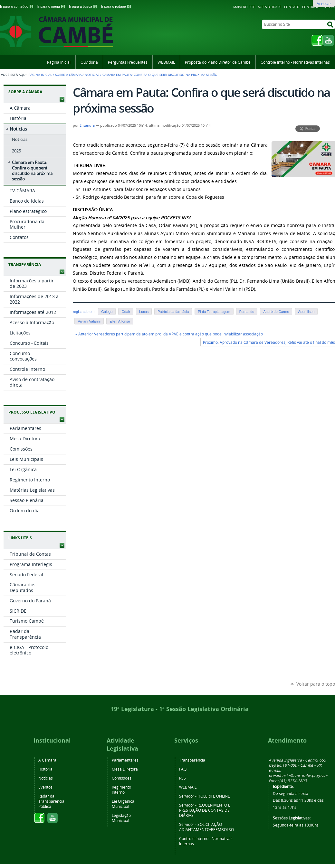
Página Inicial (59, 62)
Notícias (46, 778)
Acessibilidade (270, 7)
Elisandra (87, 125)
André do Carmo (276, 312)
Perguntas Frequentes (128, 62)
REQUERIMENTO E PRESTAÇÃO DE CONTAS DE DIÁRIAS (205, 810)
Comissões (122, 778)
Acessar (324, 4)
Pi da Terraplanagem (214, 312)
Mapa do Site (244, 7)
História (45, 769)
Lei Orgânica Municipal (123, 804)
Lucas (144, 312)
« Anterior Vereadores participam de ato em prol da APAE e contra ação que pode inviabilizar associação (169, 334)
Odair (126, 312)
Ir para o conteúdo (17, 6)
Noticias (92, 75)
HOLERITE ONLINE (214, 796)
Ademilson (306, 312)
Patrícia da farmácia (173, 312)
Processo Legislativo (32, 412)
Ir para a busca (84, 6)
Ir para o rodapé (116, 6)
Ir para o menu (52, 6)
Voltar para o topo (316, 684)
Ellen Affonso (120, 321)
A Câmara (47, 760)
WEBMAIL (166, 62)
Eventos (45, 787)
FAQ (183, 769)
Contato (292, 7)
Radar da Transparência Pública (51, 801)
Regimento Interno (121, 790)
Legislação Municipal (121, 818)
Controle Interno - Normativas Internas (295, 62)
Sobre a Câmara (68, 75)
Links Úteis (20, 538)
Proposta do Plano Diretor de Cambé (218, 62)
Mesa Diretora (125, 769)
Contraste (311, 7)
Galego (107, 312)
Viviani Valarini (89, 321)
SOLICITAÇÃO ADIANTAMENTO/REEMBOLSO (206, 827)
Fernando (247, 312)
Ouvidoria (89, 62)
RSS (182, 778)
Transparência (25, 265)
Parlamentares (125, 760)
